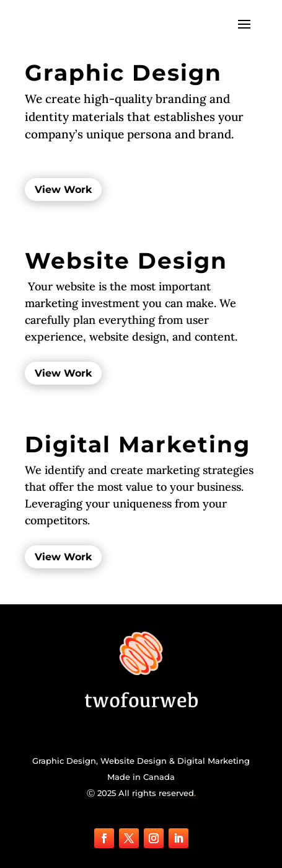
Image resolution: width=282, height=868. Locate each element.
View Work (63, 190)
